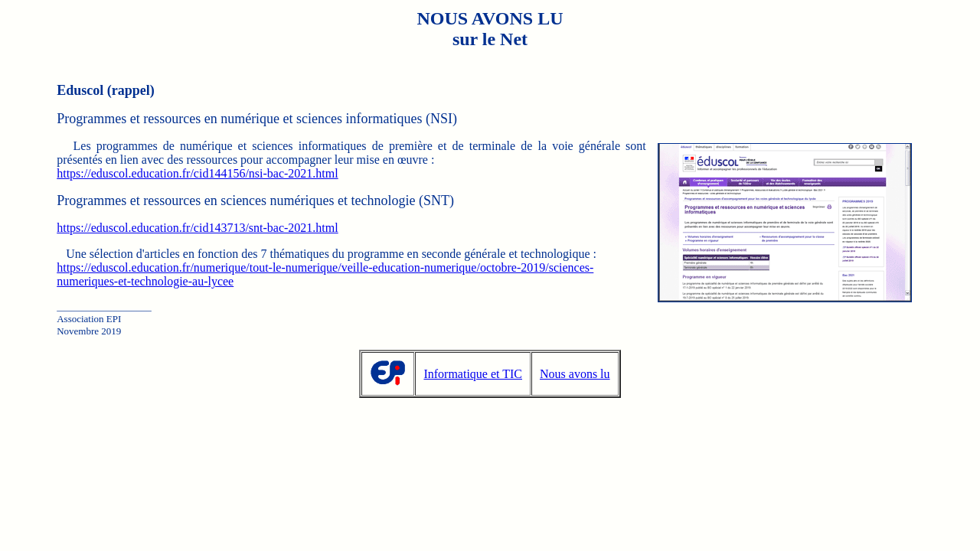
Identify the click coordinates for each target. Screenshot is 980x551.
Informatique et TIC (473, 374)
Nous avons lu (575, 374)
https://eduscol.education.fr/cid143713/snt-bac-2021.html (197, 228)
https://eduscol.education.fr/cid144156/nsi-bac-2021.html (197, 173)
